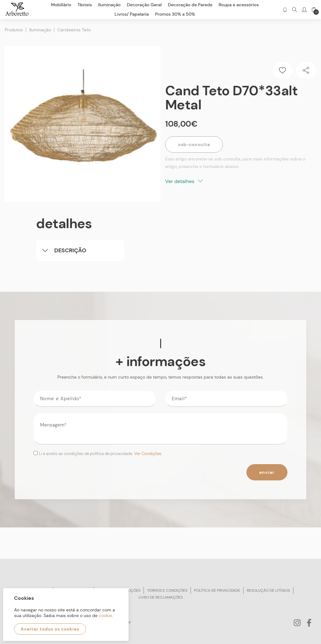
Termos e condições (167, 590)
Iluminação (40, 30)
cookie (105, 615)
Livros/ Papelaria (132, 14)
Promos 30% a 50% (175, 14)
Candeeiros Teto (74, 30)
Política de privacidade (217, 590)
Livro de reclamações (161, 597)
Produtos (14, 30)
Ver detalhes (184, 181)
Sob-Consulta (194, 144)
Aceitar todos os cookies (50, 629)
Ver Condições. (148, 454)
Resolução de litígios (268, 590)
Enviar (267, 472)
